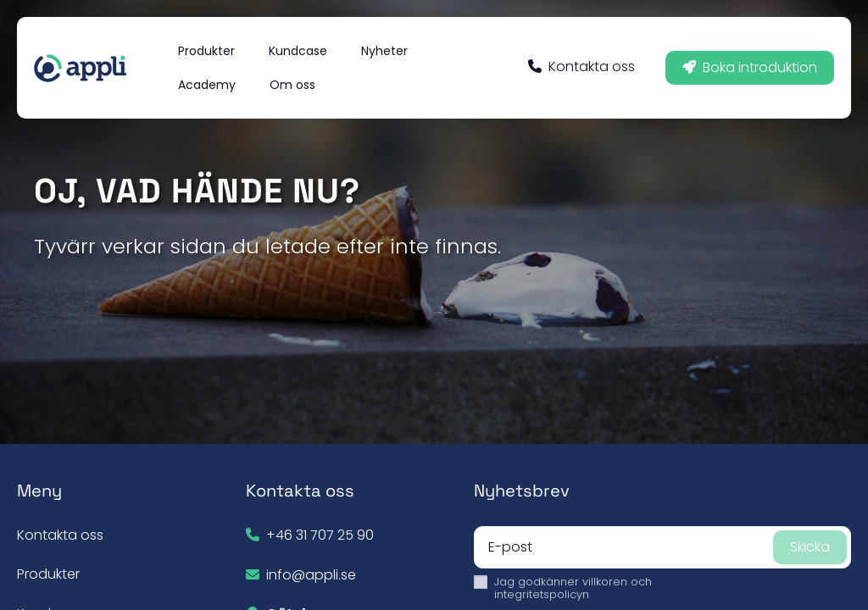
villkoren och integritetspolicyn (573, 588)
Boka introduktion (750, 67)
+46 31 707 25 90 (320, 535)
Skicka (810, 547)
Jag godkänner (573, 588)
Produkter (48, 574)
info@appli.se (311, 575)
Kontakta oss (581, 67)
